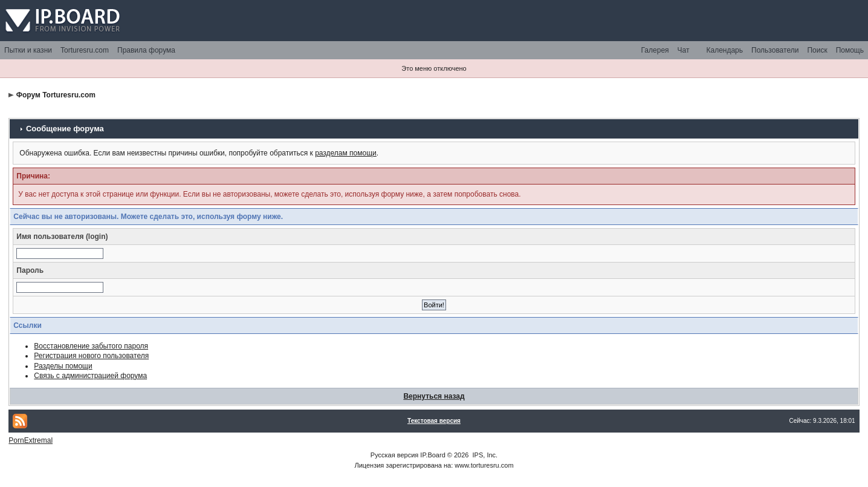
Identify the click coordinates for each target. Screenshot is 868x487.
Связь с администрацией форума (90, 376)
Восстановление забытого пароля (91, 346)
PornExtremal (31, 440)
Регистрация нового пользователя (91, 356)
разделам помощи (346, 153)
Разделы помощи (63, 366)
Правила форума (146, 50)
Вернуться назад (434, 396)
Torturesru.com (85, 50)
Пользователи (775, 50)
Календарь (724, 50)
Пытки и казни (28, 50)
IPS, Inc (484, 455)
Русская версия (394, 455)
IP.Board (432, 455)
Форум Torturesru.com (56, 95)
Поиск (817, 50)
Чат (684, 50)
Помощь (850, 50)
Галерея (655, 50)
